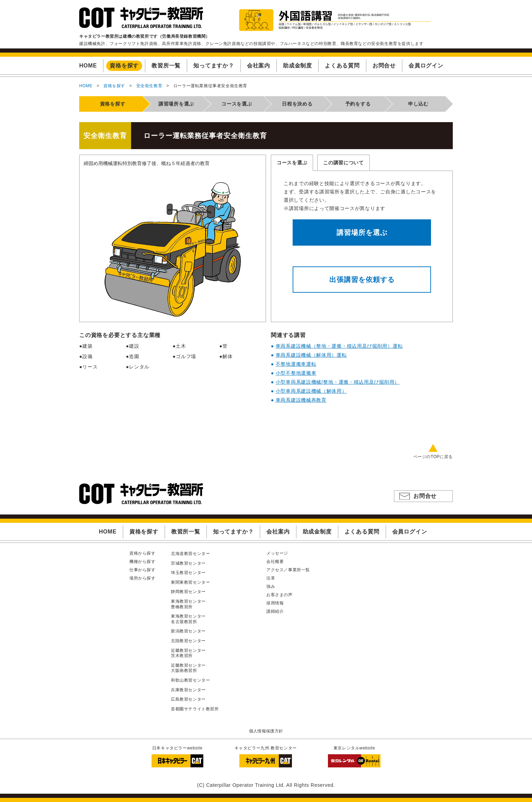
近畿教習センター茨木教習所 (188, 653)
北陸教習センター (188, 641)
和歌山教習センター (190, 680)
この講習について (343, 163)
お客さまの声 (279, 595)
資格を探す (114, 86)
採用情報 (275, 603)
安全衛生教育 (149, 86)
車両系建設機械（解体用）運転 (311, 355)
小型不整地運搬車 (296, 373)
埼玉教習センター (188, 573)
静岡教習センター (188, 592)
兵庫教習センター (188, 690)
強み (271, 586)
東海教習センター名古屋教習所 (188, 619)
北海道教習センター (190, 554)
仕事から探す (143, 570)
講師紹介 (275, 611)
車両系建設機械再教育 (301, 400)
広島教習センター (188, 699)
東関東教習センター (190, 582)
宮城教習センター (188, 563)
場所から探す (143, 578)
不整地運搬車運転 (296, 364)
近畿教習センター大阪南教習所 (188, 668)
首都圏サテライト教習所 (195, 709)
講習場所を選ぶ (362, 233)
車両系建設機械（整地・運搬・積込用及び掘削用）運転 (339, 346)
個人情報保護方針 (266, 731)
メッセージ (277, 553)
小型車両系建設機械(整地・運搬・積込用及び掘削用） (338, 382)
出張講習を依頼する (362, 280)
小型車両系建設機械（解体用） (311, 391)
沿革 (271, 578)
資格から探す (143, 553)
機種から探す (143, 562)
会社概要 (275, 562)
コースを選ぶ (292, 163)
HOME (86, 86)
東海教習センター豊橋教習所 (188, 604)
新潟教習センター (188, 631)
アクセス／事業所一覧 (288, 570)
